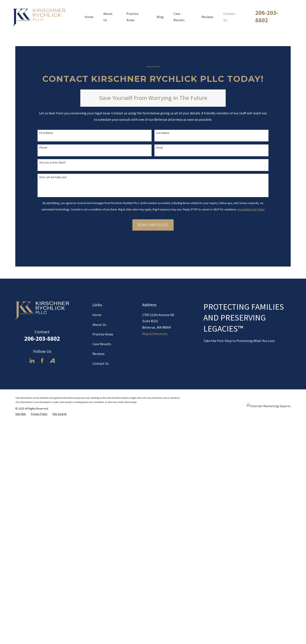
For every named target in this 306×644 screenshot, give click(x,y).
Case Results (102, 575)
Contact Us (101, 595)
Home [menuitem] (89, 17)
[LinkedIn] (32, 592)
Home (97, 546)
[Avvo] (52, 592)
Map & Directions (155, 565)
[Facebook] (42, 592)
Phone (43, 148)
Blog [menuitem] (160, 17)
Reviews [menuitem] (208, 17)
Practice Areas (103, 566)
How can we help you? (53, 177)
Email (159, 148)
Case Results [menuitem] (179, 17)
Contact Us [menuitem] (229, 17)
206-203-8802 (267, 16)
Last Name (163, 133)
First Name (46, 133)
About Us (99, 556)
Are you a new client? (53, 162)
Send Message (153, 225)
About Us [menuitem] (108, 17)
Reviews (98, 585)
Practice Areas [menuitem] (132, 17)
